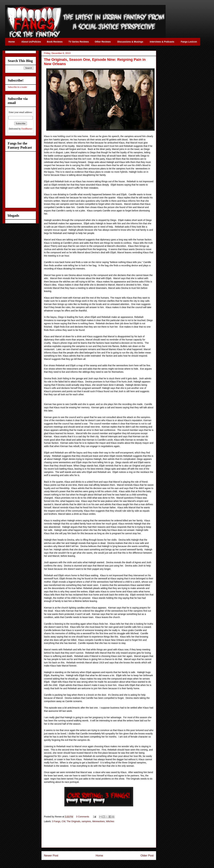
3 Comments (83, 817)
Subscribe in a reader (17, 87)
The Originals (74, 821)
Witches (110, 821)
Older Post (147, 856)
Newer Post (51, 856)
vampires (86, 821)
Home (99, 856)
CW (63, 821)
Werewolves (98, 821)
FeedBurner (27, 129)
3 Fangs (56, 821)
